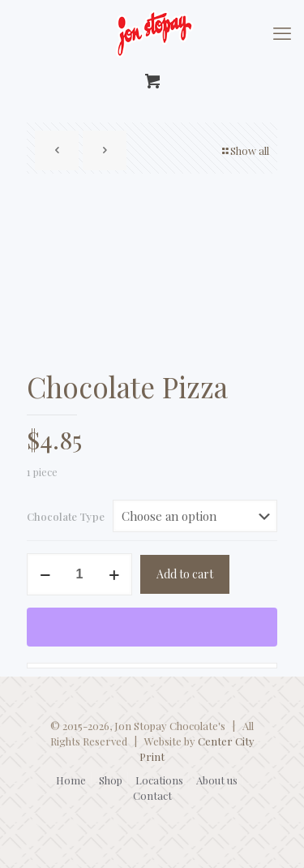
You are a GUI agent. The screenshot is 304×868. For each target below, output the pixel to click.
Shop (111, 780)
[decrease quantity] (45, 574)
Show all (244, 150)
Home (71, 780)
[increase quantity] (114, 574)
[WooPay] (152, 627)
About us (217, 780)
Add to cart (185, 574)
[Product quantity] (79, 574)
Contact (152, 795)
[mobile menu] (282, 32)
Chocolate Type (66, 516)
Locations (159, 780)
